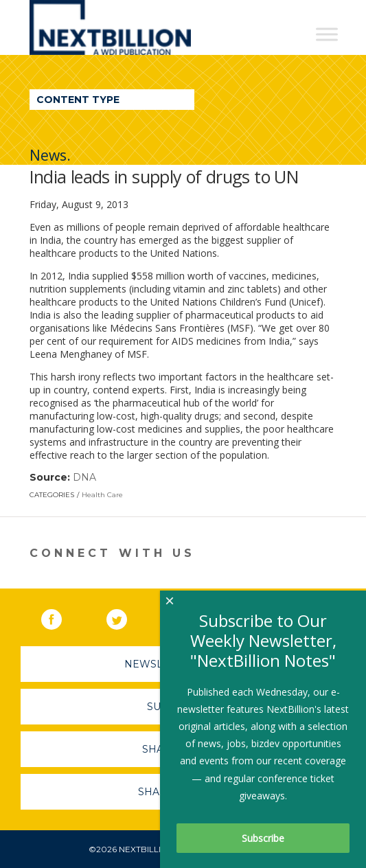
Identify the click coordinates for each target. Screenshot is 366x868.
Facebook (61, 617)
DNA (84, 477)
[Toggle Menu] (327, 34)
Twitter (126, 617)
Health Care (102, 495)
